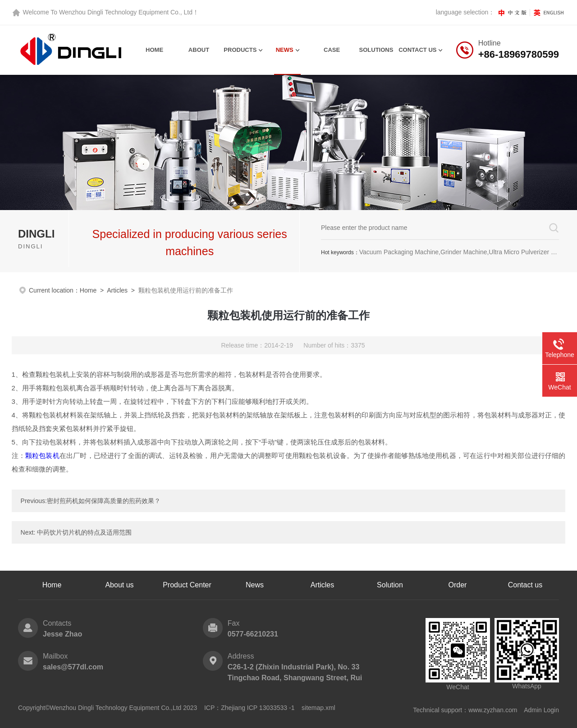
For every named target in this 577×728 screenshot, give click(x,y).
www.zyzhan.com (493, 710)
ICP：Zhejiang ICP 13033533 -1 (250, 708)
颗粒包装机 (42, 456)
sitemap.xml (318, 708)
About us (119, 585)
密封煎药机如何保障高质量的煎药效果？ (104, 501)
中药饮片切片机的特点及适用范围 (84, 532)
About (199, 50)
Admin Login (541, 710)
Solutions (376, 50)
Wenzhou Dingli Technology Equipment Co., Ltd (126, 12)
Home (154, 50)
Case (332, 50)
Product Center (187, 585)
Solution (390, 585)
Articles (117, 290)
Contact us (525, 585)
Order (458, 585)
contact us (417, 50)
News (285, 50)
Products (240, 50)
